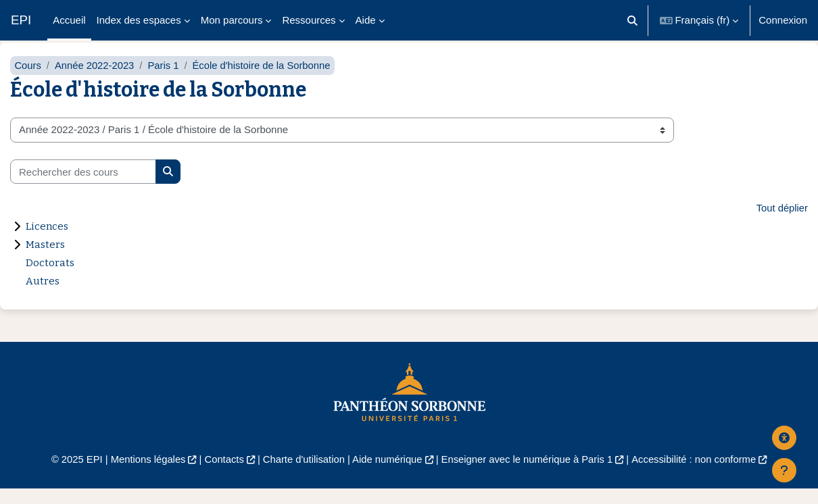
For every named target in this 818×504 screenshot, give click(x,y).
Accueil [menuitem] (69, 20)
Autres (43, 296)
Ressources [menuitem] (309, 20)
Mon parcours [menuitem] (232, 20)
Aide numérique (386, 474)
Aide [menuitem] (366, 20)
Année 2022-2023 (96, 79)
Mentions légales (143, 474)
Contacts (221, 474)
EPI (21, 20)
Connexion (783, 20)
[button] (632, 20)
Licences (47, 241)
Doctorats (50, 278)
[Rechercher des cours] (83, 186)
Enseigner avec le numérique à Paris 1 (529, 474)
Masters (45, 259)
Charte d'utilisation (302, 474)
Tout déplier (781, 223)
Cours (28, 79)
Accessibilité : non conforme (699, 474)
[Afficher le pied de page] (784, 470)
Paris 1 (165, 79)
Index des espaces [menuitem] (139, 20)
